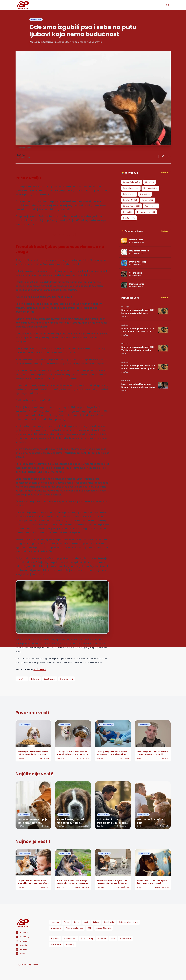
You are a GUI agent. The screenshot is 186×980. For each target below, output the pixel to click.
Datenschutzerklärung (128, 922)
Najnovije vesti (70, 939)
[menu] (162, 5)
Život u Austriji (87, 939)
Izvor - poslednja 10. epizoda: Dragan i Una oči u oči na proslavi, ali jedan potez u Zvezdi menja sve (139, 386)
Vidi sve (165, 173)
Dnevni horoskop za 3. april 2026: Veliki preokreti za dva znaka (138, 349)
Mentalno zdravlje (106, 725)
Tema (66, 922)
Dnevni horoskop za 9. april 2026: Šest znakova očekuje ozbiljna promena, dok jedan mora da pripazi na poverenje (138, 330)
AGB (90, 928)
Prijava (96, 922)
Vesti (86, 922)
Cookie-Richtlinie (104, 928)
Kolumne (102, 939)
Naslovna (55, 922)
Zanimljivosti (125, 939)
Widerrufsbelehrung (74, 928)
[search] (168, 5)
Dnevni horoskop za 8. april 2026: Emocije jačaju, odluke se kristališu (138, 312)
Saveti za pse (36, 19)
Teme (77, 922)
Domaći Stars (144, 725)
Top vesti (55, 939)
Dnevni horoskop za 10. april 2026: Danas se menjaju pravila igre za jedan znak (139, 367)
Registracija (109, 922)
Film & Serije (56, 944)
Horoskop (70, 944)
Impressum (56, 928)
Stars (113, 939)
